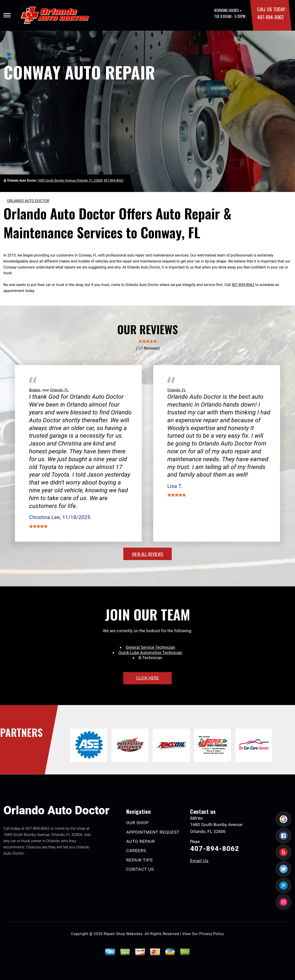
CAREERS (136, 851)
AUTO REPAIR (141, 841)
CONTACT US (140, 869)
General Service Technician (150, 647)
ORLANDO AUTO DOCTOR (28, 201)
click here (147, 678)
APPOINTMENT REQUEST (153, 832)
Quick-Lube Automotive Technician (150, 653)
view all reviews (147, 554)
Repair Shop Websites (123, 934)
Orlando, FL (59, 390)
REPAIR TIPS (140, 860)
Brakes (35, 390)
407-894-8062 (270, 17)
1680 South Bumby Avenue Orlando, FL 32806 (70, 180)
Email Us (199, 861)
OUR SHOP (138, 823)
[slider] (147, 341)
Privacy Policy (211, 934)
